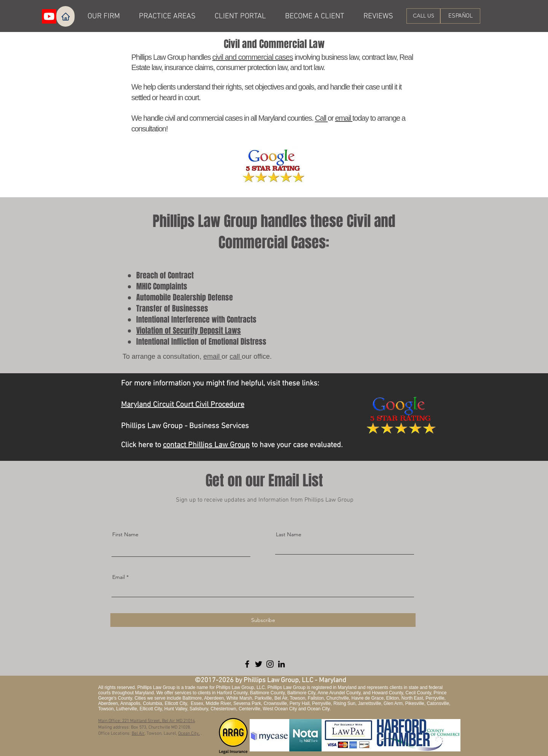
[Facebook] (247, 664)
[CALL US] (423, 16)
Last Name (289, 534)
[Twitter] (259, 664)
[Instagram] (270, 664)
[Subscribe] (263, 620)
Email (119, 577)
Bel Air (138, 734)
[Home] (65, 16)
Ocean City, (189, 734)
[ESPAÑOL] (460, 16)
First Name (125, 534)
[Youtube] (49, 16)
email (344, 118)
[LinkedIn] (281, 664)
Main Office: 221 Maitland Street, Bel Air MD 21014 (147, 721)
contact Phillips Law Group (206, 445)
